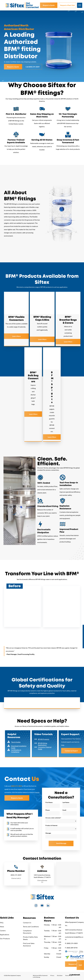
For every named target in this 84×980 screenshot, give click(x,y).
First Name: (49, 802)
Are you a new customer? (53, 818)
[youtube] (42, 906)
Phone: (48, 810)
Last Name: (66, 802)
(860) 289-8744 (72, 948)
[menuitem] (10, 923)
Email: (64, 810)
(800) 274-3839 (16, 875)
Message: (48, 833)
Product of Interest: (52, 825)
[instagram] (36, 906)
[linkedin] (48, 906)
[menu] (80, 5)
